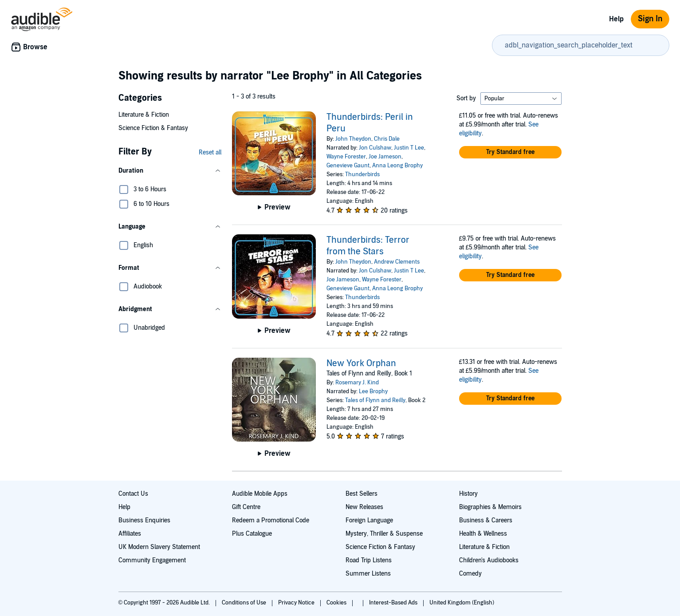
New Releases (364, 507)
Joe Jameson (385, 157)
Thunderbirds (362, 174)
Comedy (470, 574)
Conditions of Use (245, 603)
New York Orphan (361, 363)
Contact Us (133, 494)
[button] (170, 171)
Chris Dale (387, 139)
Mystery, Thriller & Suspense (384, 534)
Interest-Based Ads (394, 603)
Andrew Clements (397, 262)
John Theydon (353, 139)
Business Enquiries (144, 520)
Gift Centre (246, 507)
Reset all (210, 152)
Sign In (650, 19)
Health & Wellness (483, 534)
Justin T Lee (409, 148)
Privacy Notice (297, 603)
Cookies (337, 603)
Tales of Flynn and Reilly (375, 400)
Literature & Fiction (144, 115)
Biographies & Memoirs (490, 507)
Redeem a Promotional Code (271, 520)
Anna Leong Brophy (397, 166)
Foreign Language (369, 520)
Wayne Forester (346, 157)
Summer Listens (368, 574)
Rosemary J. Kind (357, 383)
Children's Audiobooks (489, 560)
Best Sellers (362, 494)
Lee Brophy (373, 391)
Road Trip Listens (369, 560)
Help (616, 19)
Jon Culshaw (375, 148)
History (468, 494)
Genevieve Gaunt (348, 166)
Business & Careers (486, 520)
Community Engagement (152, 560)
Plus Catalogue (252, 534)
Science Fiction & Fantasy (153, 128)
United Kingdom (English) (462, 603)
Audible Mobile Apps (260, 494)
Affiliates (130, 534)
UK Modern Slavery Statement (159, 547)
